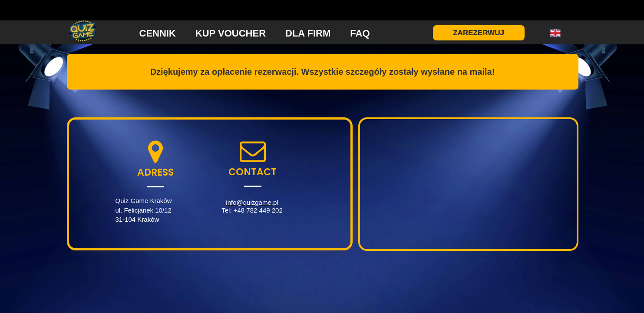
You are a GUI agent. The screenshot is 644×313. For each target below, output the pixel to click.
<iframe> (468, 184)
